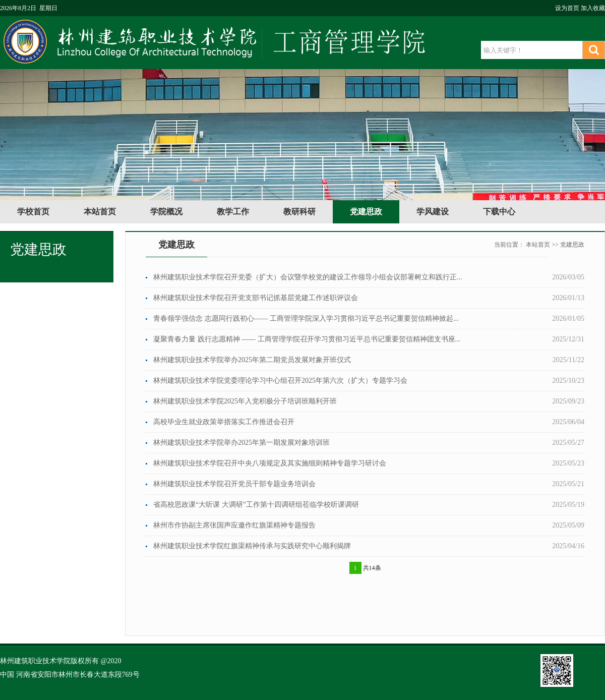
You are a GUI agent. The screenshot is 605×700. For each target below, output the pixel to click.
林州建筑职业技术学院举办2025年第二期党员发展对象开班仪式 (252, 360)
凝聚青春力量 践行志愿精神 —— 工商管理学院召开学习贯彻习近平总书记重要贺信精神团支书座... (307, 339)
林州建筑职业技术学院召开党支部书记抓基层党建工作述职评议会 (256, 298)
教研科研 (299, 212)
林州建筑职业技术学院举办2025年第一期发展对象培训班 (241, 443)
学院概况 (166, 212)
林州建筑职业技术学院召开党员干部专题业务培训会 (234, 484)
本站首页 (100, 212)
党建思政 (366, 212)
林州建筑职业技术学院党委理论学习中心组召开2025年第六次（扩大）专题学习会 (280, 381)
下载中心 (499, 212)
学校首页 (33, 212)
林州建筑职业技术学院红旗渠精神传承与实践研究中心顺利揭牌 (252, 546)
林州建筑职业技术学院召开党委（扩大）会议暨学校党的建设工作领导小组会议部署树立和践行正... (308, 277)
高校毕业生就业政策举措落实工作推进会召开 (224, 422)
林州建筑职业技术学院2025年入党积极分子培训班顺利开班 (245, 401)
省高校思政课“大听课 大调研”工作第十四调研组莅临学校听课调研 (256, 505)
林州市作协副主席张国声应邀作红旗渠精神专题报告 (234, 525)
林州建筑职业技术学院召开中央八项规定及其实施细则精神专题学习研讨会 (270, 463)
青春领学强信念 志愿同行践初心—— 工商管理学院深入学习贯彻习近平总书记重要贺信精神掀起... (306, 318)
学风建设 (433, 212)
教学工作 (233, 212)
